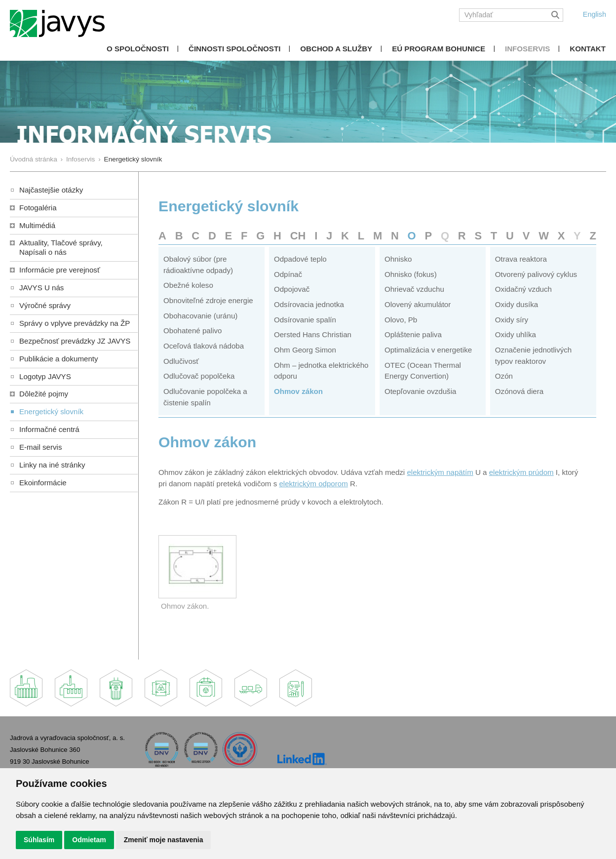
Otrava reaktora (521, 259)
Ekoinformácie (43, 483)
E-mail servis (40, 447)
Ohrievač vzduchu (414, 289)
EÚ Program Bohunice (439, 49)
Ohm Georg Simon (305, 350)
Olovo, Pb (401, 320)
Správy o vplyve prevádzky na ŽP (75, 323)
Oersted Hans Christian (313, 334)
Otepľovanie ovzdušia (421, 391)
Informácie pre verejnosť (60, 270)
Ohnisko (398, 259)
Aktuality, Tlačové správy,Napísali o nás (61, 247)
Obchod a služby (336, 49)
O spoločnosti (138, 49)
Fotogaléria (38, 208)
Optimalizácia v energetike (428, 350)
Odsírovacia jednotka (309, 304)
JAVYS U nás (41, 288)
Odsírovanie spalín (305, 320)
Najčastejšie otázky (51, 190)
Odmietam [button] (89, 840)
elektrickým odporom (313, 484)
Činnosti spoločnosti (234, 49)
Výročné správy (45, 305)
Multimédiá (37, 225)
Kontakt (588, 49)
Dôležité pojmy (44, 394)
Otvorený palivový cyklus (536, 274)
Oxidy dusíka (517, 304)
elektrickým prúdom (521, 472)
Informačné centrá (49, 429)
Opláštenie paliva (413, 334)
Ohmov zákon (298, 391)
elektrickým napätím (440, 472)
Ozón (504, 376)
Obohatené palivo (192, 331)
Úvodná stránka (34, 159)
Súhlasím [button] (39, 840)
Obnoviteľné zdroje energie (208, 300)
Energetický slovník (51, 411)
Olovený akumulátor (418, 304)
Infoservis (527, 49)
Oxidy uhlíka (516, 334)
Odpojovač (292, 289)
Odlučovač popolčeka (199, 376)
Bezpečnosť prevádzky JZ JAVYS (75, 341)
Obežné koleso (188, 285)
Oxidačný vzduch (523, 289)
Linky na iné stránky (52, 465)
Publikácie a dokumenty (59, 359)
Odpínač (288, 274)
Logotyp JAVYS (45, 376)
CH (298, 236)
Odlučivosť (181, 361)
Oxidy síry (512, 320)
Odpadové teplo (300, 259)
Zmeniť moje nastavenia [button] (164, 840)
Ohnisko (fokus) (411, 274)
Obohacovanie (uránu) (200, 316)
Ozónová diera (519, 391)
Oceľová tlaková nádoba (204, 346)
